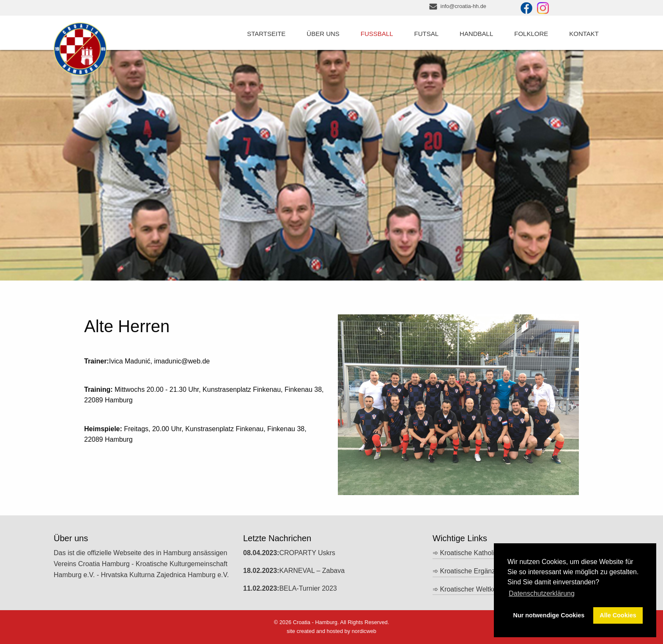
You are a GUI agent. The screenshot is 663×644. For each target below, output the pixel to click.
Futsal (427, 34)
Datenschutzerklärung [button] (542, 593)
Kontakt (584, 34)
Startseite (266, 34)
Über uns (323, 34)
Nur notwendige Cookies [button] (549, 615)
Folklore (531, 34)
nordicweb (364, 631)
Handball (476, 34)
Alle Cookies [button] (618, 615)
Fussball (377, 34)
